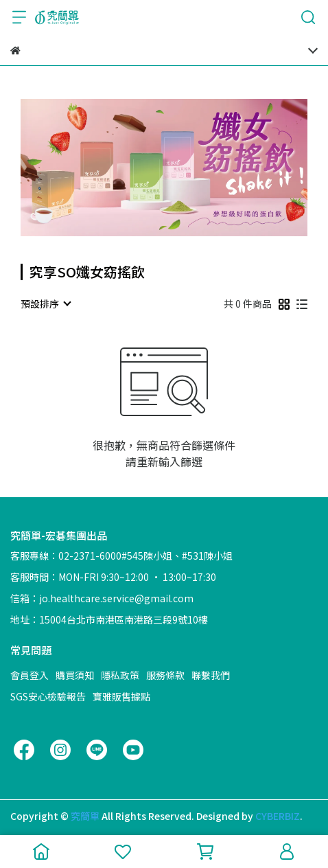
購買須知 (75, 675)
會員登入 (30, 675)
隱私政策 (120, 675)
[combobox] (45, 304)
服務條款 (165, 675)
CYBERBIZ (278, 816)
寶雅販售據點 (121, 696)
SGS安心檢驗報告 (48, 696)
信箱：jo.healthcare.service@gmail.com (102, 598)
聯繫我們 (211, 675)
